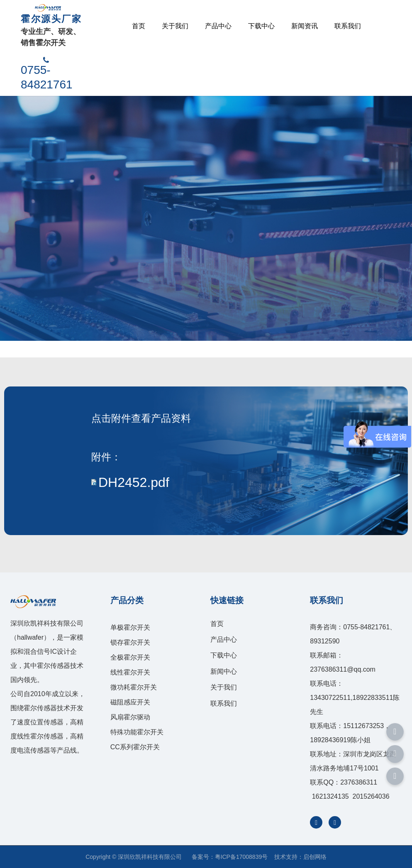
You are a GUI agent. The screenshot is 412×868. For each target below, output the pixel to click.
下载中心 (261, 26)
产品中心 (218, 26)
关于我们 (175, 26)
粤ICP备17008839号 (241, 857)
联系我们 (348, 26)
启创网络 (315, 857)
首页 (139, 26)
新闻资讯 (305, 26)
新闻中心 (224, 671)
